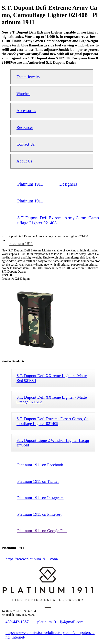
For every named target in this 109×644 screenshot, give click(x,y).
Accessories (26, 110)
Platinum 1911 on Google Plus (42, 531)
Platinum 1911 (21, 243)
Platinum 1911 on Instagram (40, 498)
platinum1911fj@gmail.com (60, 622)
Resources (25, 127)
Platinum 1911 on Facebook (40, 465)
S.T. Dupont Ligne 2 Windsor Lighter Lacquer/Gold (53, 443)
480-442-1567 (17, 622)
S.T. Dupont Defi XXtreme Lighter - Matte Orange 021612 (52, 400)
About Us (24, 161)
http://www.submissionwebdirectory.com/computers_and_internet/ (50, 635)
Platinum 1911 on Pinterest (39, 514)
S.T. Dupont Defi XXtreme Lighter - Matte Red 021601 (52, 378)
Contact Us (26, 144)
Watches (23, 94)
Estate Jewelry (28, 77)
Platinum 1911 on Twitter (38, 481)
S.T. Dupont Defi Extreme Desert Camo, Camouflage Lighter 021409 (52, 421)
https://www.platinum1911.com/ (32, 559)
